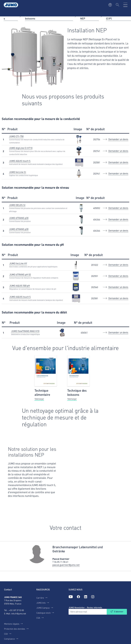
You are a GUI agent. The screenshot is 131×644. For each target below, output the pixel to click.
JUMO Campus (43, 608)
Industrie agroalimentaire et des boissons (44, 16)
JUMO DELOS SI (17, 205)
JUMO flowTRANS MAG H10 (25, 331)
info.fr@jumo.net (19, 613)
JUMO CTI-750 (16, 136)
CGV (6, 634)
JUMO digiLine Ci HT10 (21, 148)
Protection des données (15, 629)
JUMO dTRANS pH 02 (20, 274)
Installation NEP (87, 16)
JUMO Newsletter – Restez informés (85, 608)
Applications (10, 16)
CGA (38, 618)
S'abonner (119, 611)
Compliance (9, 639)
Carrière (40, 598)
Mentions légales (12, 624)
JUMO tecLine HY (18, 263)
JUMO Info (41, 603)
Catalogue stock (43, 613)
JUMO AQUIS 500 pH (20, 286)
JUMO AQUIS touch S (20, 161)
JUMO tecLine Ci (18, 172)
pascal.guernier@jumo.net (66, 565)
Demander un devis (118, 139)
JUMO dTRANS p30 (19, 218)
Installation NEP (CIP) (115, 16)
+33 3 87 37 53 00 (16, 610)
